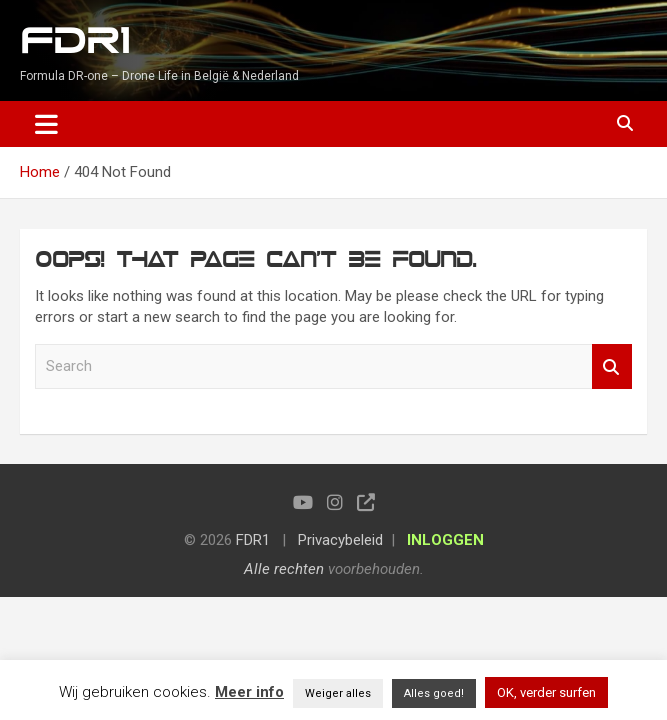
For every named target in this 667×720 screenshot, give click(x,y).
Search (612, 366)
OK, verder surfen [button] (546, 692)
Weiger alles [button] (338, 693)
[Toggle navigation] (46, 124)
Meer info (249, 692)
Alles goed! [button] (434, 693)
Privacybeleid (340, 540)
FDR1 (74, 41)
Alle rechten (284, 569)
